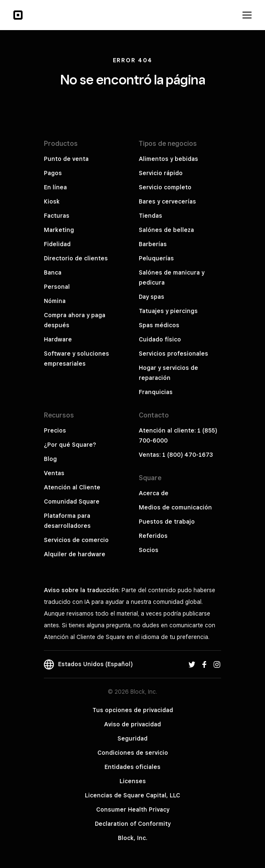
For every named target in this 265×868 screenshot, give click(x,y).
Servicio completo (165, 187)
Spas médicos (159, 325)
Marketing (59, 230)
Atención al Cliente (72, 487)
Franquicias (156, 392)
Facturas (57, 216)
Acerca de (154, 493)
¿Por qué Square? (70, 445)
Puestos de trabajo (167, 522)
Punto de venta (66, 159)
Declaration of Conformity (133, 824)
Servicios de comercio (76, 540)
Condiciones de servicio (133, 753)
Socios (149, 550)
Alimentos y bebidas (168, 159)
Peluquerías (156, 258)
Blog (50, 459)
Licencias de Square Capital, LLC (132, 795)
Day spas (152, 297)
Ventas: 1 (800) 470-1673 (176, 455)
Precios (55, 430)
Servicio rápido (161, 173)
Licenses (133, 781)
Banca (53, 272)
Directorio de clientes (76, 258)
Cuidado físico (160, 339)
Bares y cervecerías (167, 201)
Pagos (53, 173)
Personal (57, 287)
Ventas (54, 473)
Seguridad (132, 738)
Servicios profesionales (173, 354)
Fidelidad (57, 244)
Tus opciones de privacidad (133, 710)
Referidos (153, 536)
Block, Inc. (132, 838)
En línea (55, 187)
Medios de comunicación (175, 507)
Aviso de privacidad (132, 724)
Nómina (55, 301)
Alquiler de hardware (75, 554)
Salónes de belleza (166, 230)
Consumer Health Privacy (133, 809)
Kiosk (52, 201)
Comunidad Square (72, 501)
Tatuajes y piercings (168, 311)
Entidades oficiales (132, 767)
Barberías (153, 244)
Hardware (58, 339)
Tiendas (150, 216)
